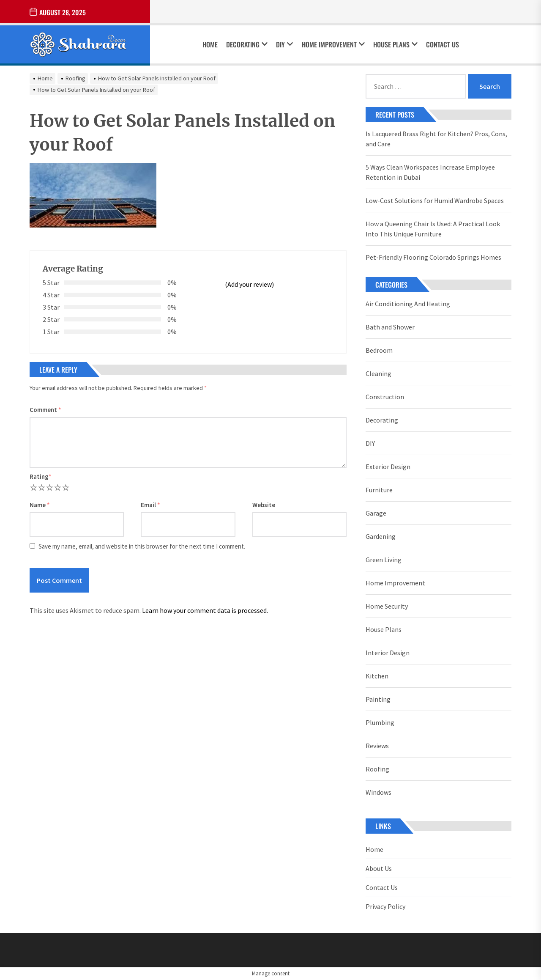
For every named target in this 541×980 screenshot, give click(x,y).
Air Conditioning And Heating (408, 304)
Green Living (384, 560)
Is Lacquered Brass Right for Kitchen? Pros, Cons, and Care (436, 139)
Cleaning (378, 373)
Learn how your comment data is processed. (205, 610)
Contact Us (443, 44)
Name (40, 505)
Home (210, 44)
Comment (45, 410)
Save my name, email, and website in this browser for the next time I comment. (142, 546)
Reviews (377, 746)
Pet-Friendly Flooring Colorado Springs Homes (433, 257)
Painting (378, 699)
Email (150, 505)
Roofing (377, 769)
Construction (385, 397)
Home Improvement (333, 44)
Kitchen (377, 676)
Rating (41, 476)
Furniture (379, 490)
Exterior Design (388, 467)
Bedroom (379, 350)
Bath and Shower (390, 327)
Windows (378, 792)
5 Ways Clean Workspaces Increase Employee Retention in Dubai (430, 172)
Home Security (387, 606)
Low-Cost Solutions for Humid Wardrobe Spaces (435, 200)
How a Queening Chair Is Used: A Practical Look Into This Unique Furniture (433, 229)
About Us (379, 868)
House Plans (395, 44)
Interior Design (388, 653)
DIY (284, 44)
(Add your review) (249, 284)
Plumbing (380, 722)
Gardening (381, 536)
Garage (376, 513)
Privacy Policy (385, 906)
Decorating (247, 44)
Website (264, 505)
